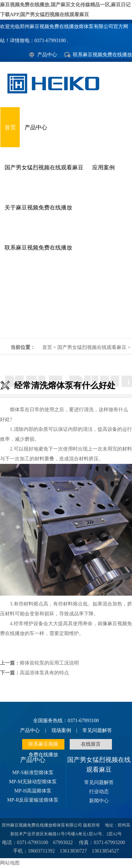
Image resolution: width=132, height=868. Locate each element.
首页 (10, 127)
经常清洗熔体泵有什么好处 (66, 303)
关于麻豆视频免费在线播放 (38, 208)
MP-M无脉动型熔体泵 (33, 782)
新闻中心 (99, 801)
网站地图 (10, 863)
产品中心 (47, 55)
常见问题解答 (97, 730)
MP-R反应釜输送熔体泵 (33, 800)
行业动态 (99, 792)
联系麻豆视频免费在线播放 (102, 55)
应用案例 (103, 167)
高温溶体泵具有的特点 (44, 673)
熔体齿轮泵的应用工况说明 (49, 663)
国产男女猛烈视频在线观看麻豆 (44, 167)
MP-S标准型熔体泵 (33, 773)
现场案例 (61, 730)
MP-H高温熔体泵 (33, 791)
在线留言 (91, 744)
